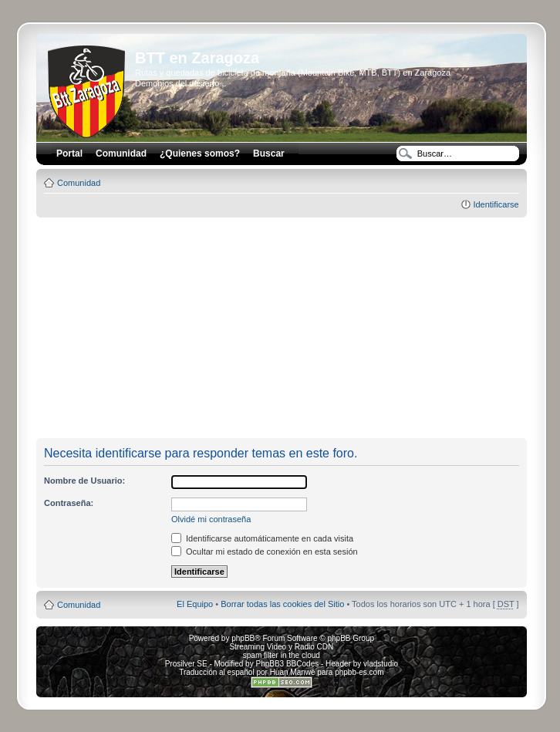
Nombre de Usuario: (84, 481)
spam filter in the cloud (282, 655)
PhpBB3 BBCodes (287, 664)
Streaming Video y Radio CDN (281, 647)
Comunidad (79, 183)
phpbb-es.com (359, 672)
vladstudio (381, 664)
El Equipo (195, 604)
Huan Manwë (293, 672)
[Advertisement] (297, 329)
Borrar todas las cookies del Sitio (282, 604)
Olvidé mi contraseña (211, 519)
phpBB (243, 638)
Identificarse (496, 204)
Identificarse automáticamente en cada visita (262, 538)
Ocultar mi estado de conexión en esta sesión (265, 552)
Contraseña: (69, 503)
